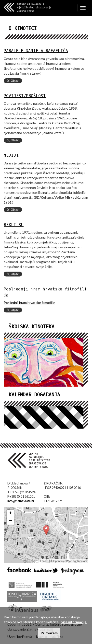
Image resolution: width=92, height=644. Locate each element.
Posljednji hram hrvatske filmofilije (29, 303)
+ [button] (10, 514)
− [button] (10, 521)
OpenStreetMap (63, 561)
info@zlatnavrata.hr (21, 501)
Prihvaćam (49, 633)
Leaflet (44, 561)
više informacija (74, 622)
